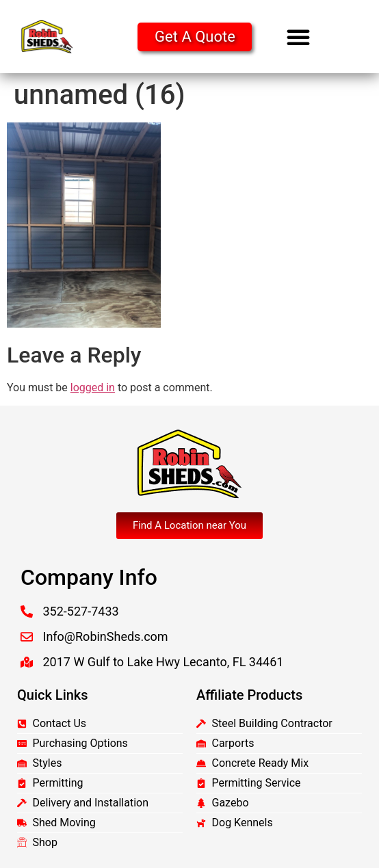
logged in (93, 387)
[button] (298, 37)
